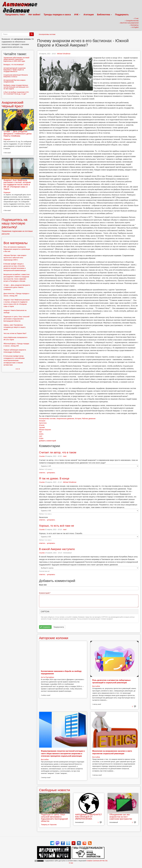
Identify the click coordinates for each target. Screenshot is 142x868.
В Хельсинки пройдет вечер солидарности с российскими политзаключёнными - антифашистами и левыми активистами (14, 360)
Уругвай (42, 427)
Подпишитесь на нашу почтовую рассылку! (14, 223)
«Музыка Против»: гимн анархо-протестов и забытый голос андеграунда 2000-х (15, 258)
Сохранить (45, 627)
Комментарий (45, 593)
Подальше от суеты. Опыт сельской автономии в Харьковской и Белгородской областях (54, 818)
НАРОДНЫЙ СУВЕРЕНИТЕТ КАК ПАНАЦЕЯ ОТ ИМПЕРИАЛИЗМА (89, 817)
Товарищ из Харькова (49, 825)
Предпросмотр (59, 627)
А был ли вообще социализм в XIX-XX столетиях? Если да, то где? (16, 93)
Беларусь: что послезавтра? (14, 65)
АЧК (77, 15)
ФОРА (41, 434)
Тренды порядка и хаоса (57, 15)
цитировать (51, 473)
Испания (42, 421)
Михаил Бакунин (45, 430)
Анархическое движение (65, 419)
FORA (41, 438)
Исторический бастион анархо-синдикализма (15, 81)
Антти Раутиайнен (47, 677)
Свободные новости (55, 790)
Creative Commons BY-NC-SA (97, 861)
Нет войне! (34, 15)
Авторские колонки (54, 638)
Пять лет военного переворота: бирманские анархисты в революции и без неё (17, 249)
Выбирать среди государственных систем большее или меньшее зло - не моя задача (16, 87)
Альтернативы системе (47, 34)
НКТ (41, 432)
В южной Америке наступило (57, 549)
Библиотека (104, 15)
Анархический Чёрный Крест (13, 104)
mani (65, 456)
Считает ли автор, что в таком (58, 452)
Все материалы (16, 243)
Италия (42, 425)
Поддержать (122, 15)
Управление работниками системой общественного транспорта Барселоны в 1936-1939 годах (16, 59)
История (78, 419)
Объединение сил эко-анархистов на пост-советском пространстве (121, 817)
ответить (42, 473)
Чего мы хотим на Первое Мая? (15, 333)
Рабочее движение (89, 419)
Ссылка (42, 456)
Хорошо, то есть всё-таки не (57, 526)
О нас (71, 863)
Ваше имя (43, 585)
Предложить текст (15, 15)
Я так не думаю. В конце (54, 478)
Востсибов (96, 686)
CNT (41, 436)
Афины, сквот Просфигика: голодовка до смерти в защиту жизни (15, 327)
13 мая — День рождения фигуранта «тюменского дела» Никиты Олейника (18, 134)
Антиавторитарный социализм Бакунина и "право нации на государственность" (15, 70)
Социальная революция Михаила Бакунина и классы (16, 76)
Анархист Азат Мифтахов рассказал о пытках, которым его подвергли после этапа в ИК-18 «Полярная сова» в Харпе (17, 185)
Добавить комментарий (47, 441)
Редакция (7, 139)
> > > (18, 369)
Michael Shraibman (64, 54)
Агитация (89, 15)
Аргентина (43, 423)
